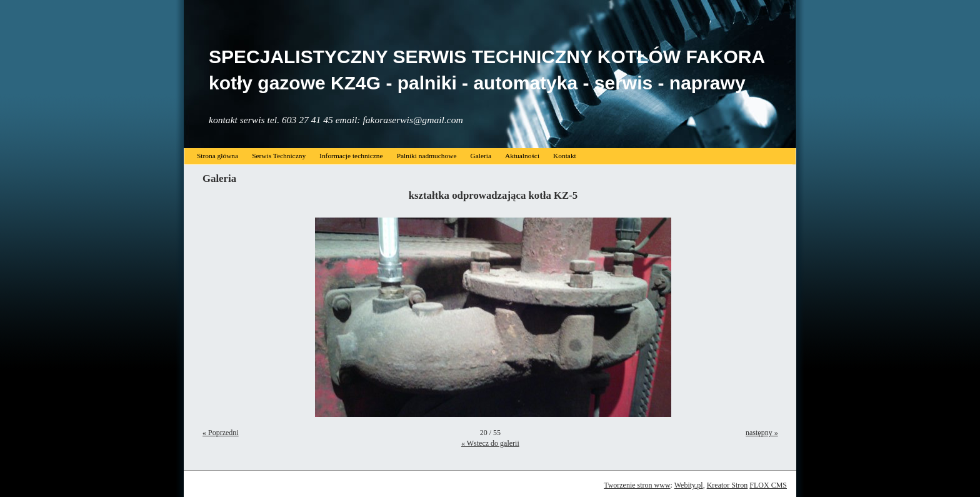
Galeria (481, 156)
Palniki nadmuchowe (427, 156)
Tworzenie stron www (637, 485)
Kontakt (565, 156)
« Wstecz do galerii (490, 443)
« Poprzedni (221, 433)
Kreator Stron (727, 485)
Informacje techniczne (351, 156)
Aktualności (522, 156)
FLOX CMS (768, 485)
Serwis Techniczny (279, 156)
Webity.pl (689, 485)
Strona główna (217, 156)
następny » (762, 433)
